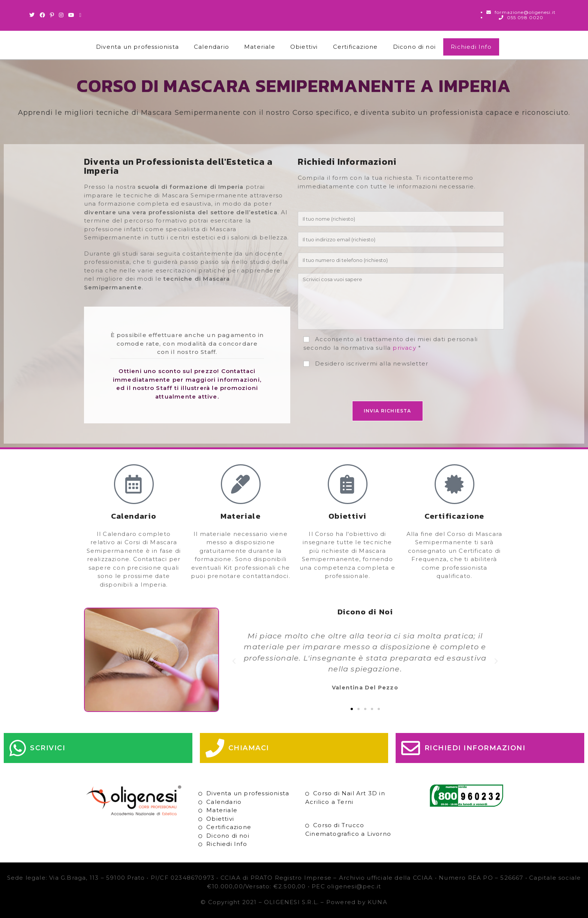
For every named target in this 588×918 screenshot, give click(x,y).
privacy (404, 348)
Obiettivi (304, 47)
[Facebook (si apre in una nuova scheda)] (43, 15)
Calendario (211, 47)
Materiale (260, 47)
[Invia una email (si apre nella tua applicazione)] (80, 15)
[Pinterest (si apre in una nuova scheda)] (52, 15)
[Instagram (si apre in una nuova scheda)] (61, 15)
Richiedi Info (471, 47)
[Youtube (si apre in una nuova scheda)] (71, 15)
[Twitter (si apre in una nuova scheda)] (33, 15)
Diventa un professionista (137, 47)
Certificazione (355, 47)
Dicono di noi (415, 47)
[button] (234, 661)
